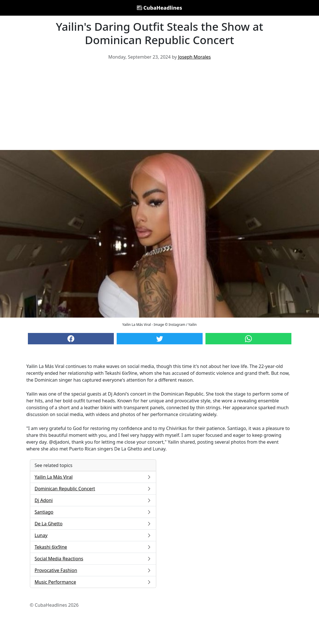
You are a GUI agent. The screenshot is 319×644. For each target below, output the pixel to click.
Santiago (93, 512)
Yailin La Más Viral (93, 477)
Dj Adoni (93, 500)
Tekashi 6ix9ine (93, 547)
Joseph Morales (195, 57)
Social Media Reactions (93, 559)
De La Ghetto (93, 524)
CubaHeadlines (159, 8)
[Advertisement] (159, 107)
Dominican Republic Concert (93, 489)
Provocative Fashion (93, 570)
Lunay (93, 535)
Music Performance (93, 582)
